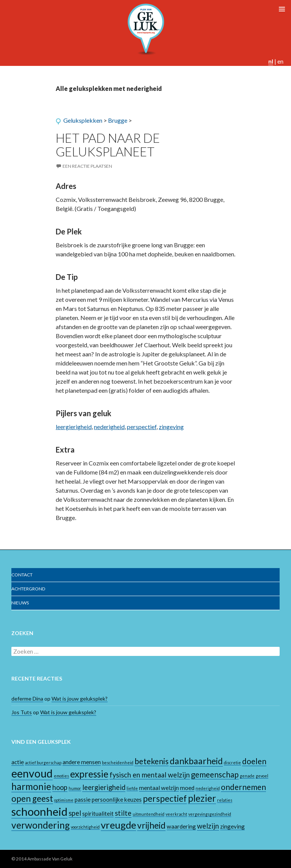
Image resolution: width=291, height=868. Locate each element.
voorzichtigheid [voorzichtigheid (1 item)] (85, 827)
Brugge (118, 120)
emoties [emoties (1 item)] (61, 776)
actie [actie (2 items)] (18, 762)
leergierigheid (74, 427)
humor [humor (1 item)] (75, 788)
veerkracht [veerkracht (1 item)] (176, 814)
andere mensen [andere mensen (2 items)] (82, 762)
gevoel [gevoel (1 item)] (262, 776)
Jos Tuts (22, 712)
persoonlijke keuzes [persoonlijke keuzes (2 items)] (117, 799)
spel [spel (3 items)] (75, 813)
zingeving (171, 427)
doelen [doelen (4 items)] (254, 761)
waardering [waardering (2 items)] (181, 826)
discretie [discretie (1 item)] (232, 763)
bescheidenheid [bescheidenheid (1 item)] (118, 763)
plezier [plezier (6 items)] (202, 798)
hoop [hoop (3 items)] (60, 787)
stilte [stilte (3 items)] (123, 813)
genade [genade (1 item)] (247, 776)
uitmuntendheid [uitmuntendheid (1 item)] (149, 814)
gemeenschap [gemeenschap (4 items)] (215, 774)
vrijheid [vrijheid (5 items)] (151, 825)
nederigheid (109, 427)
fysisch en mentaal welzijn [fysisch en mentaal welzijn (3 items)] (150, 775)
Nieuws (20, 603)
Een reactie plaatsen (87, 166)
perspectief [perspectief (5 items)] (165, 799)
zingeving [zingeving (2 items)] (232, 826)
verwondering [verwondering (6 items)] (41, 825)
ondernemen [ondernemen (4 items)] (243, 787)
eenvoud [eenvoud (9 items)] (32, 773)
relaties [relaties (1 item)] (225, 800)
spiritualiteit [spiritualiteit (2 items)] (98, 813)
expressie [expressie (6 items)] (89, 774)
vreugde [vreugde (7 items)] (118, 825)
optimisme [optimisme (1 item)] (64, 800)
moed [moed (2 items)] (187, 788)
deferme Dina (27, 699)
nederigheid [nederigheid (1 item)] (208, 788)
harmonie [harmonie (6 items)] (31, 786)
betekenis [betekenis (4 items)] (152, 761)
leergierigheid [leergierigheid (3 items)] (104, 787)
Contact (22, 575)
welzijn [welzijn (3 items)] (208, 826)
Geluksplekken (83, 120)
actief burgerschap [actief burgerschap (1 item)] (43, 763)
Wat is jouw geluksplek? (80, 699)
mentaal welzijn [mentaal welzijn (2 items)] (159, 788)
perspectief (142, 427)
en (280, 61)
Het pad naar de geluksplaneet (108, 145)
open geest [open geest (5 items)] (32, 799)
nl (271, 61)
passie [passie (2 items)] (83, 799)
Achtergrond (28, 589)
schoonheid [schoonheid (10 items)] (39, 811)
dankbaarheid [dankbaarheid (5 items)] (196, 761)
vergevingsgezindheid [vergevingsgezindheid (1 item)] (210, 814)
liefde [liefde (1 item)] (132, 788)
